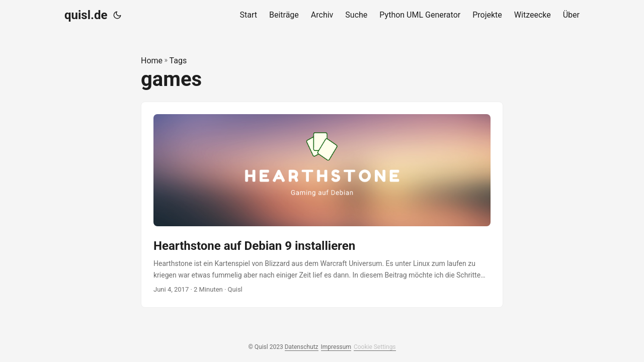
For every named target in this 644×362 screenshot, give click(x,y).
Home (152, 61)
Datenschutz (302, 347)
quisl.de (86, 15)
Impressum (336, 347)
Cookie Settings (375, 347)
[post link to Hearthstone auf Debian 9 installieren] (322, 205)
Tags (178, 61)
